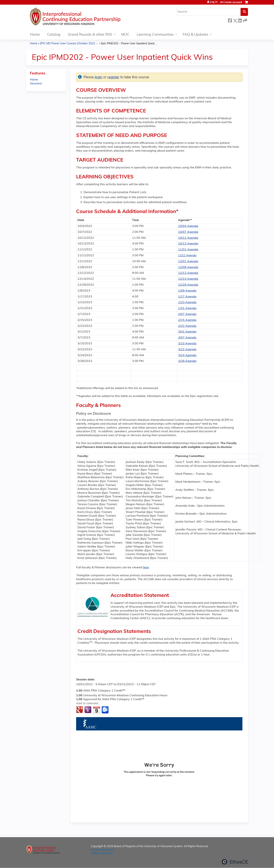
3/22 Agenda (187, 350)
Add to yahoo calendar (88, 710)
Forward (245, 20)
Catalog (54, 35)
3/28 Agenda (187, 361)
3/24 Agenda (187, 355)
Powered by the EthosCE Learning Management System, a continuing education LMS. (235, 862)
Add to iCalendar (97, 710)
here (146, 568)
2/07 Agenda (187, 314)
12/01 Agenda (188, 261)
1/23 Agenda (187, 302)
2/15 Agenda (187, 320)
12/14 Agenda (188, 279)
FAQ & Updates (196, 35)
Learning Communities (155, 35)
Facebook (230, 20)
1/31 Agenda (187, 308)
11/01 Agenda (188, 250)
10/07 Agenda (188, 232)
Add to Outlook (105, 710)
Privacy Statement (102, 850)
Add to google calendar (80, 710)
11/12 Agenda (187, 256)
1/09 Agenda (187, 291)
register (113, 77)
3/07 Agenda (187, 338)
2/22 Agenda (187, 326)
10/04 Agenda (188, 226)
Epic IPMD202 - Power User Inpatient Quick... (129, 44)
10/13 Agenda (188, 244)
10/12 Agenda (188, 238)
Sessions (36, 84)
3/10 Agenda (187, 344)
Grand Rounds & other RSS (90, 35)
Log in (214, 2)
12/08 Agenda (188, 267)
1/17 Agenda (187, 297)
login (99, 77)
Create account (233, 2)
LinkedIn (240, 20)
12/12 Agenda (188, 273)
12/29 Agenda (188, 285)
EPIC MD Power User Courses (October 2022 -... (69, 44)
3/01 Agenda (187, 332)
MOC (125, 35)
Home (35, 35)
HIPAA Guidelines (102, 854)
